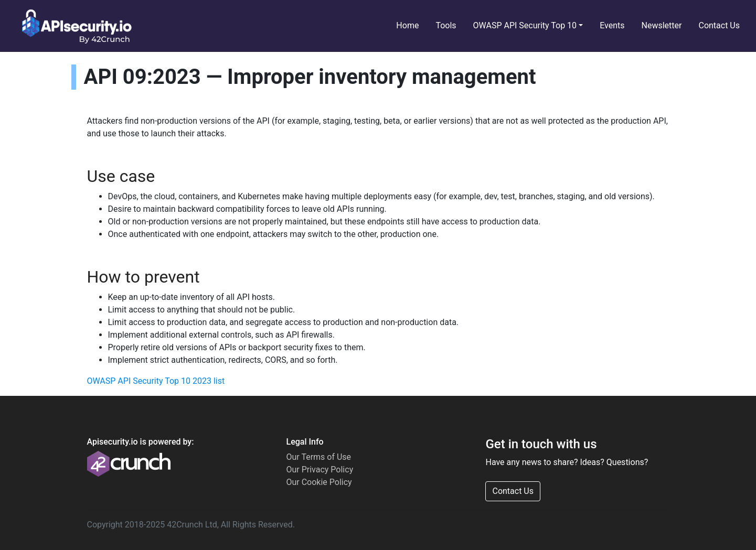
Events (612, 25)
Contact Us (719, 25)
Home (407, 25)
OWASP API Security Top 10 (525, 25)
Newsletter (662, 25)
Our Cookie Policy (319, 482)
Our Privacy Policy (320, 470)
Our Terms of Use (318, 457)
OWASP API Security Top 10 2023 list (156, 381)
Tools (446, 25)
